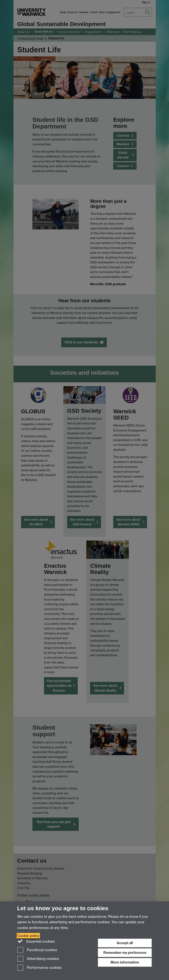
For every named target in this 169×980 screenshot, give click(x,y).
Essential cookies (36, 941)
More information (125, 962)
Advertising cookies (38, 959)
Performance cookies (40, 968)
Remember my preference (125, 953)
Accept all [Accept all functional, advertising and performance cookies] (125, 943)
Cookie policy (28, 936)
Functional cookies (37, 950)
